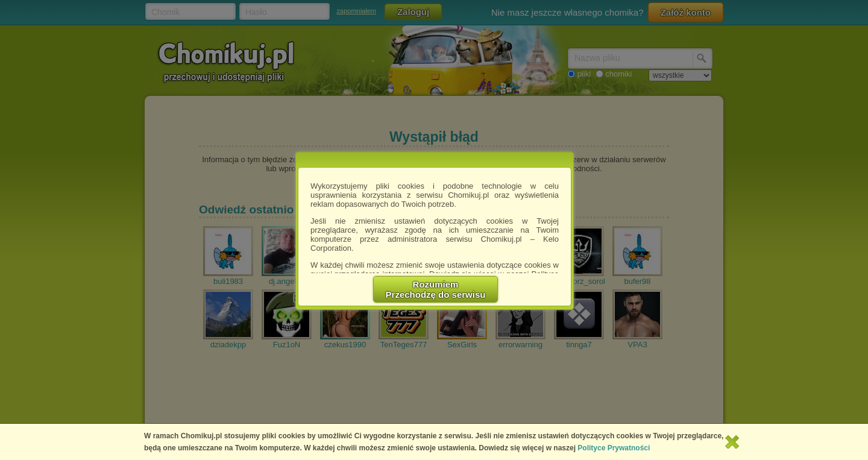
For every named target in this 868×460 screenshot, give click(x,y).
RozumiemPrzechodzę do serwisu (436, 289)
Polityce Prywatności (614, 448)
